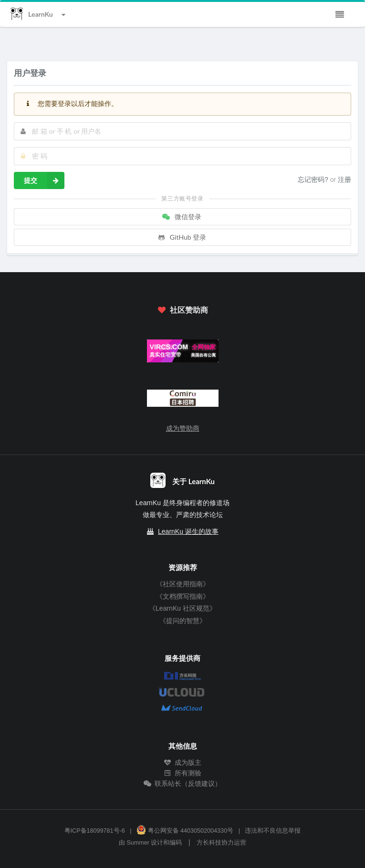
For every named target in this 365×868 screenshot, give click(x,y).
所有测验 (183, 773)
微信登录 (182, 217)
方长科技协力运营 (221, 843)
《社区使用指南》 (183, 584)
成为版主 (183, 762)
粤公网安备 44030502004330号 (185, 831)
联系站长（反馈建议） (183, 783)
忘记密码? (314, 180)
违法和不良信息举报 (273, 831)
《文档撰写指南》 (183, 596)
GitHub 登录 (182, 237)
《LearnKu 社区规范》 (182, 608)
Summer (138, 843)
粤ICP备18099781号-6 (95, 831)
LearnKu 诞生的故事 (188, 531)
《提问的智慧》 (183, 621)
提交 (44, 180)
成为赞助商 (183, 428)
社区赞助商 (182, 310)
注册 (344, 180)
